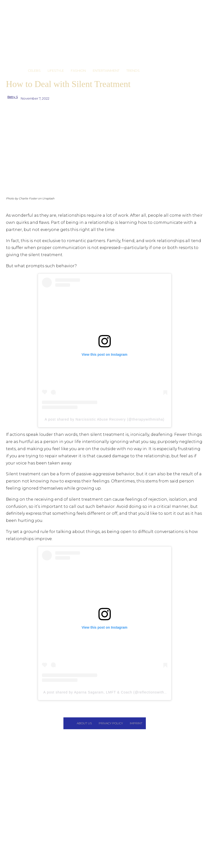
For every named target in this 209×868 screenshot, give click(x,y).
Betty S (13, 97)
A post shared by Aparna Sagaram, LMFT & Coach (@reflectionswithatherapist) (113, 692)
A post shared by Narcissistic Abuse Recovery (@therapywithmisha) (104, 419)
